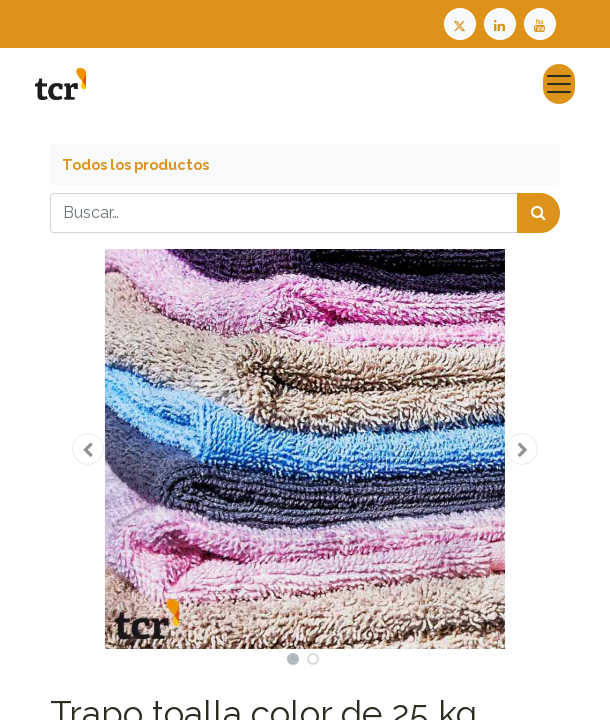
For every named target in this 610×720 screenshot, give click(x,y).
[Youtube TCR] (542, 22)
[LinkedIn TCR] (502, 22)
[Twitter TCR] (460, 22)
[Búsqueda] (538, 213)
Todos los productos (135, 164)
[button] (88, 449)
